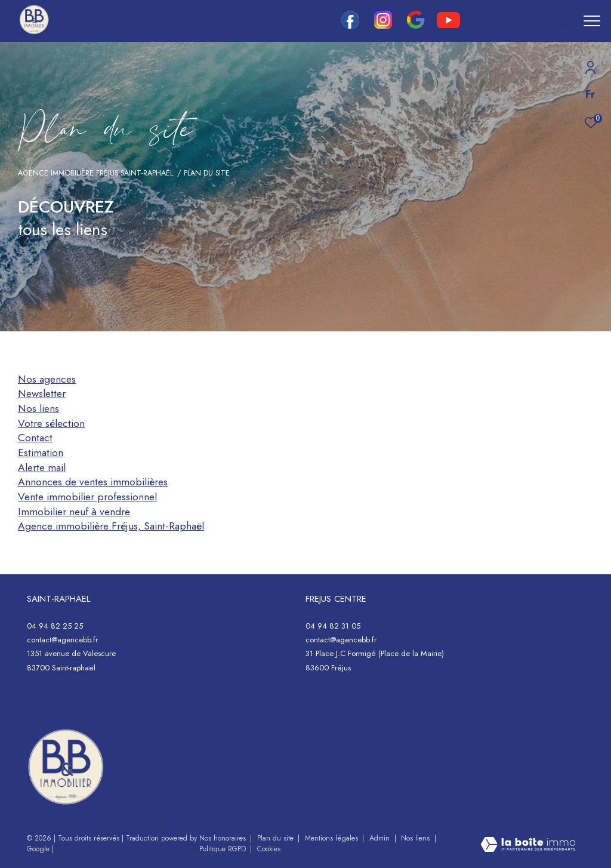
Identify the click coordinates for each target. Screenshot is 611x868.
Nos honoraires (224, 838)
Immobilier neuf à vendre (74, 512)
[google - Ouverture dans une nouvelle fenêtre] (416, 26)
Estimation (41, 453)
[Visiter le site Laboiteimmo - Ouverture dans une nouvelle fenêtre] (528, 846)
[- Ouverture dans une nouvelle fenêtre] (66, 767)
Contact (35, 438)
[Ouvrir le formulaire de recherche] (522, 21)
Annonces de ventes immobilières (93, 482)
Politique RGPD (223, 849)
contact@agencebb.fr (62, 640)
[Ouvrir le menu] (592, 21)
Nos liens (38, 408)
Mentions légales (333, 838)
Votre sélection (51, 423)
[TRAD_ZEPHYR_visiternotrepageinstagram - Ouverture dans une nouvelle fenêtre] (383, 26)
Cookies (269, 849)
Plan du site (277, 838)
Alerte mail (42, 467)
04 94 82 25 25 (55, 626)
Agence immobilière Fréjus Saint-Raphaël (95, 173)
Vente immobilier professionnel (87, 497)
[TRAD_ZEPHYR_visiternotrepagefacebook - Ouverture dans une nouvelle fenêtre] (350, 26)
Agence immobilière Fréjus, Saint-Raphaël (111, 526)
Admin (381, 838)
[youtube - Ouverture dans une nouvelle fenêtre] (448, 25)
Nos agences (47, 379)
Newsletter (42, 393)
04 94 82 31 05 (333, 626)
